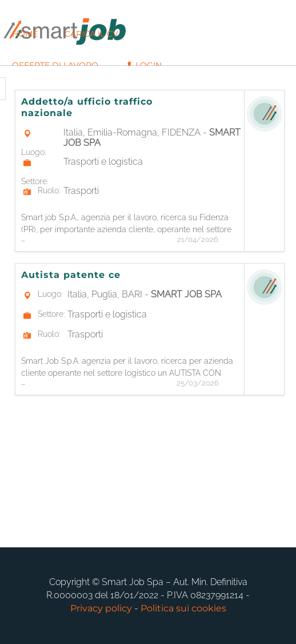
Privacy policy (101, 608)
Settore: (35, 181)
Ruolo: (49, 190)
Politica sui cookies (183, 608)
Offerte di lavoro (55, 65)
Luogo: (33, 152)
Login (143, 65)
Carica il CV (91, 34)
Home (25, 34)
